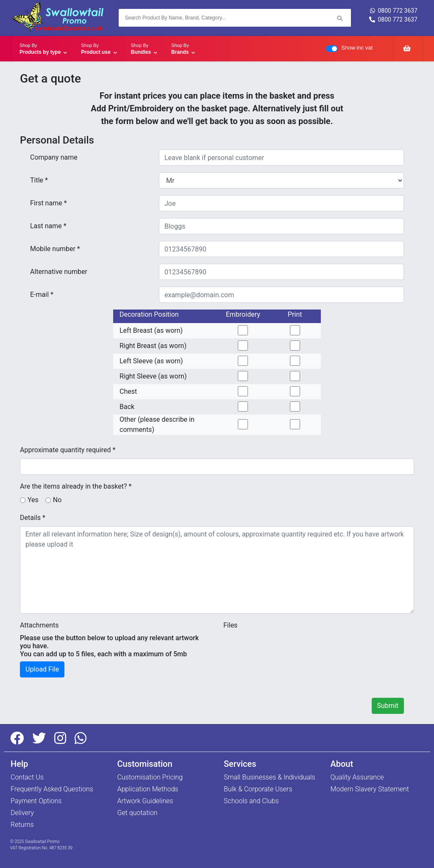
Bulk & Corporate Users (258, 789)
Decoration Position (149, 314)
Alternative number (59, 272)
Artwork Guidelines (145, 801)
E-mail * (42, 294)
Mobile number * (55, 249)
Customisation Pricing (150, 777)
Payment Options (36, 801)
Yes (33, 500)
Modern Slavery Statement (370, 789)
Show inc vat (357, 48)
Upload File (42, 669)
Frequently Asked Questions (52, 789)
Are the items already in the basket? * (76, 486)
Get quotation (138, 813)
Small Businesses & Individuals (270, 777)
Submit (388, 706)
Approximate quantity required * (68, 450)
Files (230, 625)
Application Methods (148, 789)
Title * (39, 180)
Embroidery (243, 314)
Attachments (39, 625)
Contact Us (27, 777)
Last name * (48, 226)
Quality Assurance (357, 777)
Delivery (22, 813)
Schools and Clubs (251, 801)
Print (295, 314)
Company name (54, 157)
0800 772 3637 (394, 11)
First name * (49, 203)
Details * (33, 518)
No (57, 500)
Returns (22, 825)
